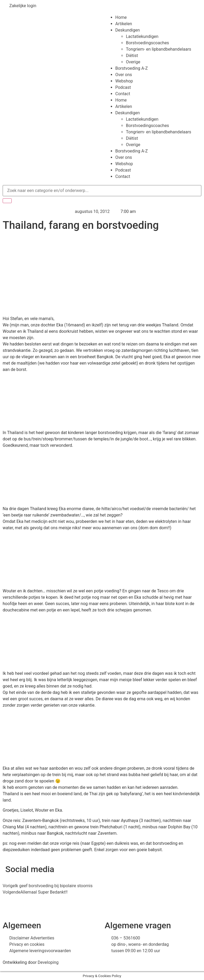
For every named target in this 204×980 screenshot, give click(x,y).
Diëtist (132, 56)
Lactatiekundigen (142, 36)
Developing (48, 962)
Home (121, 17)
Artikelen (124, 24)
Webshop (124, 81)
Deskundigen (127, 30)
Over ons (124, 75)
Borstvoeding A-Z (131, 68)
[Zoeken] (7, 201)
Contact (123, 94)
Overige (133, 62)
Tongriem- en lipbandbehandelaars (159, 49)
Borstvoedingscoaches (147, 43)
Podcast (123, 87)
